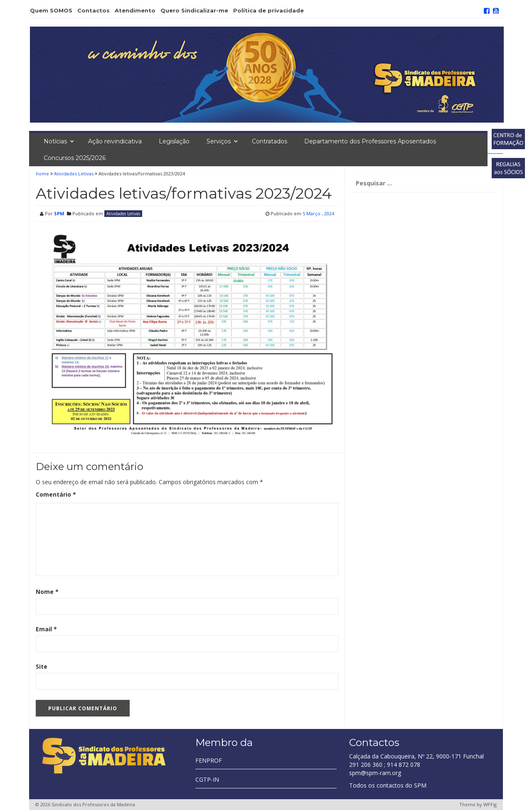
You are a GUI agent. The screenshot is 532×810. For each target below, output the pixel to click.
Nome (47, 592)
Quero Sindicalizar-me (194, 10)
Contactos (94, 10)
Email (46, 629)
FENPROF (209, 760)
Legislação (174, 141)
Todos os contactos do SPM (388, 785)
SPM (59, 213)
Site (42, 666)
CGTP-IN (207, 779)
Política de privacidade (268, 10)
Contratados (270, 141)
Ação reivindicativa (115, 141)
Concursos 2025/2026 (75, 158)
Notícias (55, 141)
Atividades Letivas (74, 174)
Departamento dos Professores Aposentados (370, 141)
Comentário (56, 494)
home (43, 174)
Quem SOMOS (51, 10)
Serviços (219, 141)
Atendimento (135, 10)
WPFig (490, 804)
